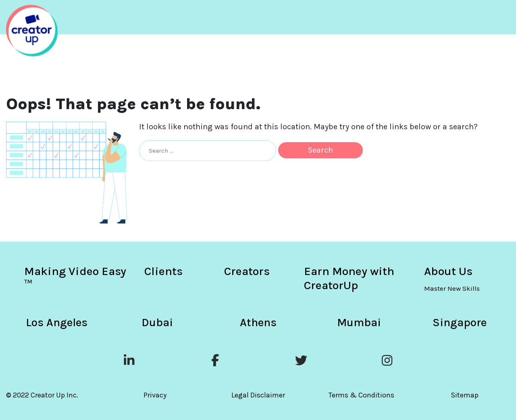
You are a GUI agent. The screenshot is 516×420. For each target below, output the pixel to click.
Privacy (155, 395)
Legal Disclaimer (258, 395)
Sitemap (465, 395)
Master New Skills (452, 288)
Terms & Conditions (361, 395)
